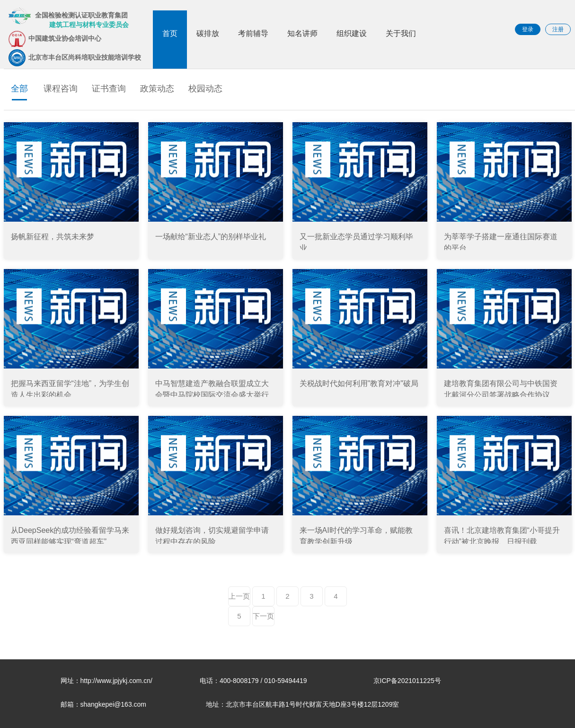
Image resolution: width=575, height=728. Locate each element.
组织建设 (352, 33)
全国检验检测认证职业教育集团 (69, 18)
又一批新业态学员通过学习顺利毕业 (356, 241)
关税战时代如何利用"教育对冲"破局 (359, 383)
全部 (19, 89)
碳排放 (208, 33)
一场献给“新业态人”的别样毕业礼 (211, 237)
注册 (558, 29)
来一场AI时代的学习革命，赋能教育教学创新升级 (356, 535)
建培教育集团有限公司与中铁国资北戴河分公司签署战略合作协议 (501, 388)
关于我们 (401, 33)
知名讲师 (302, 33)
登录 (528, 29)
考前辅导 (253, 33)
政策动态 (157, 89)
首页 (170, 33)
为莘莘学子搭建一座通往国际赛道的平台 (501, 241)
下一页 (263, 616)
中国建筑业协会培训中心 (55, 39)
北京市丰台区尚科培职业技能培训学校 (75, 58)
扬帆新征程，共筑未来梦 (53, 237)
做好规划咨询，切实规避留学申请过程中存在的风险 (212, 535)
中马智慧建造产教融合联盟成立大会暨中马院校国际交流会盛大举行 (212, 388)
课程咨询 (61, 89)
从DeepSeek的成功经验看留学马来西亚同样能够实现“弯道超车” (70, 535)
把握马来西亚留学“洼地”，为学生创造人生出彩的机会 (70, 388)
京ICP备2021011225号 (407, 681)
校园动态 (205, 89)
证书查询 (109, 89)
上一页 (239, 596)
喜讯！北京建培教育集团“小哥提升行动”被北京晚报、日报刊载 (502, 535)
